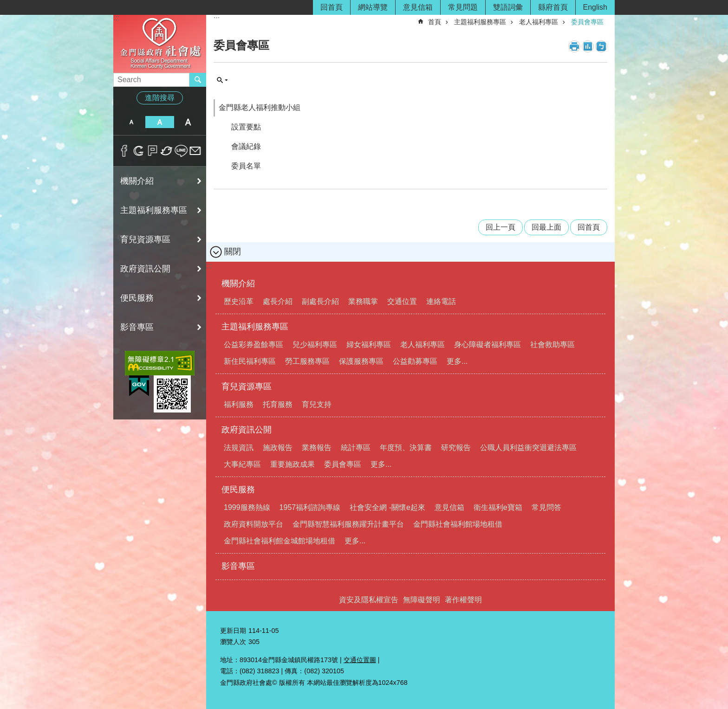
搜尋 (222, 80)
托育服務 (278, 404)
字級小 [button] (131, 122)
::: (116, 18)
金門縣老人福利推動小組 (260, 107)
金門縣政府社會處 (160, 43)
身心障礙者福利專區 (487, 345)
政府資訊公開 (145, 269)
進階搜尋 (160, 98)
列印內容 (574, 46)
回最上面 (546, 227)
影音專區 (137, 327)
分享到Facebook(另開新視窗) (124, 151)
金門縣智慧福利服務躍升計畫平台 (348, 524)
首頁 (435, 22)
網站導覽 (373, 7)
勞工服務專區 (307, 361)
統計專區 (356, 448)
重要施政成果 (292, 464)
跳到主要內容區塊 (5, 5)
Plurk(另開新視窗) (153, 151)
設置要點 (246, 127)
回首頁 (331, 7)
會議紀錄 (246, 146)
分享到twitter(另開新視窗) (167, 151)
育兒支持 (317, 404)
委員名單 (246, 166)
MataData (588, 46)
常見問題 (463, 7)
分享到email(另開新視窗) (195, 151)
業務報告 (317, 448)
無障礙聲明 (422, 600)
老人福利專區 (539, 22)
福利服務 (239, 404)
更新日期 (233, 631)
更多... (457, 361)
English (595, 7)
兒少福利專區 (315, 345)
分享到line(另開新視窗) (181, 151)
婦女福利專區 (369, 345)
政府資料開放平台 (253, 524)
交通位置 (402, 301)
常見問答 (546, 507)
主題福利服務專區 (154, 210)
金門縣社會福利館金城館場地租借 (279, 541)
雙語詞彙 (508, 7)
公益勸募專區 (415, 361)
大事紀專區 (242, 464)
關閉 (233, 251)
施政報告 (278, 448)
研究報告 (456, 448)
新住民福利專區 (250, 361)
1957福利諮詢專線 (310, 507)
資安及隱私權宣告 (369, 600)
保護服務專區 (361, 361)
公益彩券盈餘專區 (253, 345)
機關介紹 (137, 181)
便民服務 (137, 298)
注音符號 (601, 46)
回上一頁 (500, 227)
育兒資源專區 (145, 239)
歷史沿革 (239, 301)
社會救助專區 (552, 345)
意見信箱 (418, 7)
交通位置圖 (360, 660)
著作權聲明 (463, 600)
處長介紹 (278, 301)
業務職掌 (363, 301)
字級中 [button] (159, 122)
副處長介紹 (320, 301)
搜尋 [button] (198, 80)
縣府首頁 (553, 7)
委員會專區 (587, 22)
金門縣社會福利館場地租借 (458, 524)
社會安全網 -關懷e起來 (387, 507)
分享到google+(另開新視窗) (139, 151)
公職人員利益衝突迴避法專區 (528, 448)
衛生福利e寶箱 (498, 507)
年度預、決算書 (406, 448)
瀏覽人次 (233, 642)
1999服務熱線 (247, 507)
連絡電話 (441, 301)
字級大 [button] (188, 122)
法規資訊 (239, 448)
